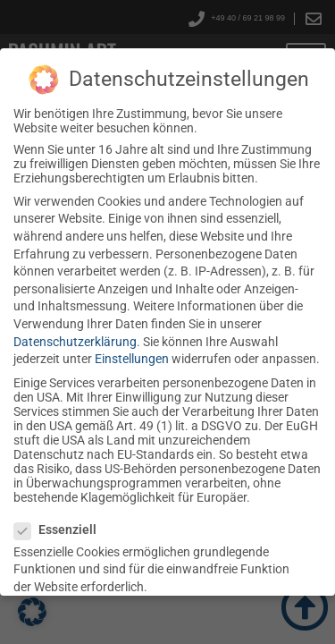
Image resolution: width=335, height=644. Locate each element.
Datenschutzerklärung (75, 342)
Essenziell (55, 530)
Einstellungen (132, 359)
